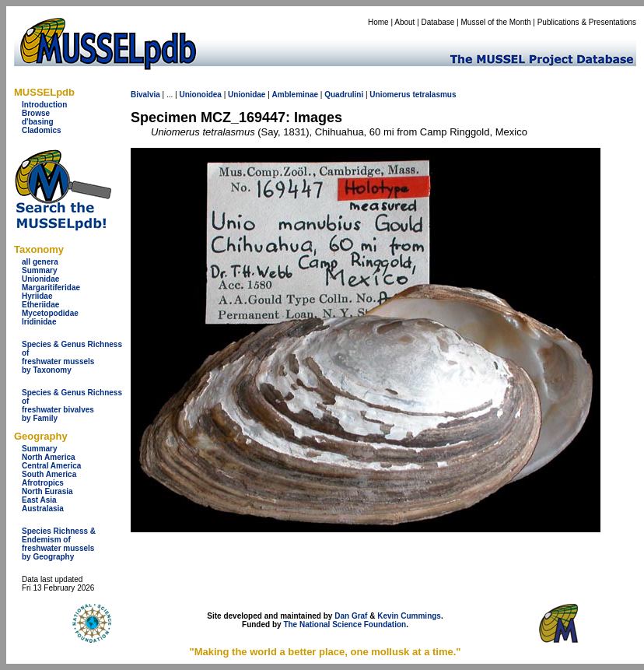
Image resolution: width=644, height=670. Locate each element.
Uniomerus (390, 95)
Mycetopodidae (50, 313)
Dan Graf (351, 616)
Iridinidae (39, 322)
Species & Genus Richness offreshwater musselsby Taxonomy (72, 357)
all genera (40, 262)
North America (49, 457)
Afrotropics (43, 483)
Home (378, 22)
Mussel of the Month (496, 22)
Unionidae (40, 279)
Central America (51, 466)
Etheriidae (40, 305)
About (404, 22)
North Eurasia (47, 491)
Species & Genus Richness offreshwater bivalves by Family (72, 405)
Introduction (44, 105)
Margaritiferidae (51, 288)
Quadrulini (344, 95)
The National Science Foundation (345, 624)
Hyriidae (37, 296)
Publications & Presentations (587, 22)
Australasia (43, 509)
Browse (36, 113)
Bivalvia (145, 95)
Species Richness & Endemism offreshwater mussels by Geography (59, 544)
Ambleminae (295, 95)
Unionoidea (200, 95)
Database (438, 22)
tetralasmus (434, 95)
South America (49, 474)
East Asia (39, 500)
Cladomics (42, 130)
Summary (40, 270)
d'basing (38, 122)
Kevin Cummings (409, 616)
